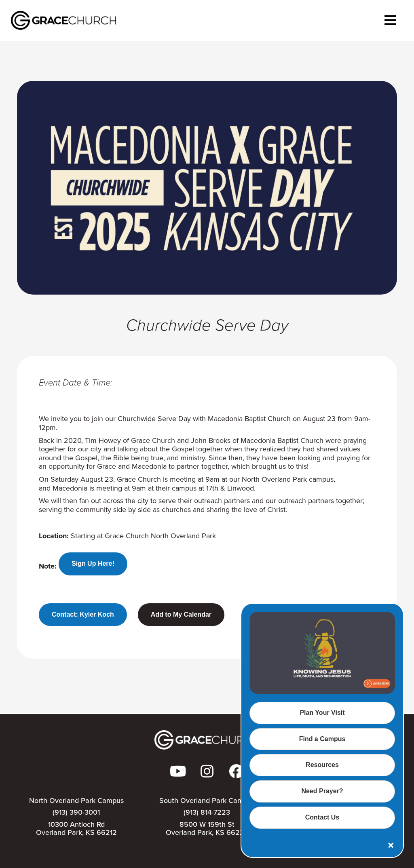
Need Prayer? (322, 791)
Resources (322, 765)
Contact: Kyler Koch (83, 614)
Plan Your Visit (322, 713)
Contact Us (322, 817)
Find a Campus (322, 739)
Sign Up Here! (93, 564)
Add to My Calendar (181, 614)
